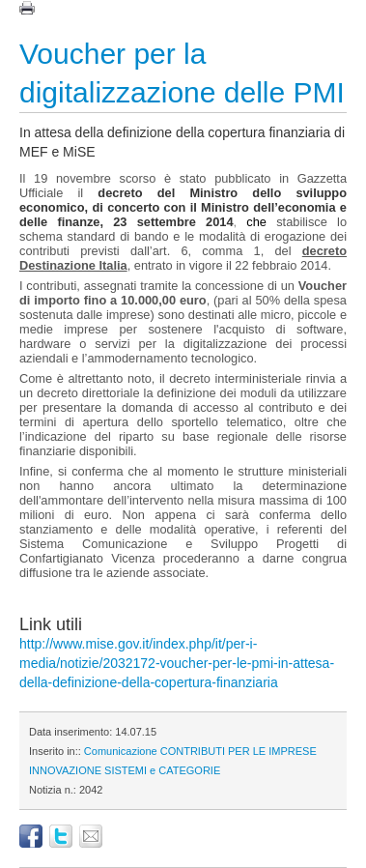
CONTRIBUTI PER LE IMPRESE (239, 751)
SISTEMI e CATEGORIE (162, 770)
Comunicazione (121, 751)
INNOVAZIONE (65, 770)
